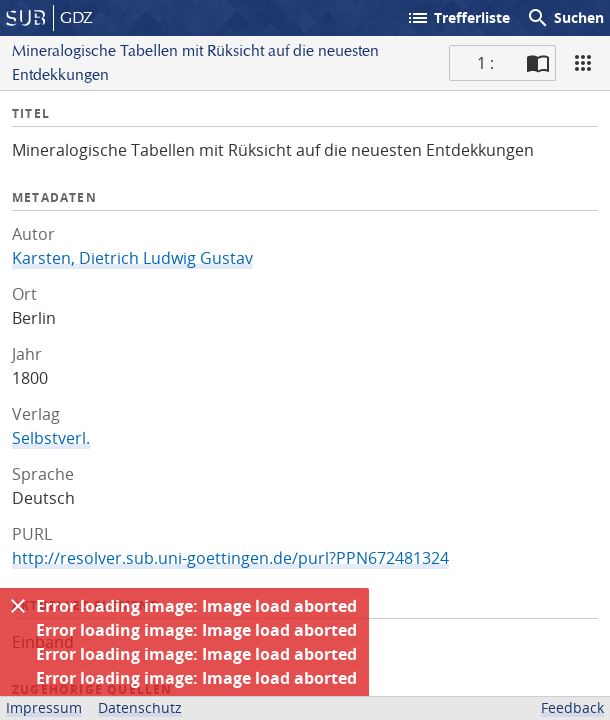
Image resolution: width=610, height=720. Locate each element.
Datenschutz (140, 707)
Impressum (44, 707)
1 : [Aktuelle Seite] (485, 63)
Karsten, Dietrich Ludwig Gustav (132, 258)
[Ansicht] (583, 63)
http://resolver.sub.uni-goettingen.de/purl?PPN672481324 (230, 558)
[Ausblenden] (18, 606)
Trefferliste (458, 18)
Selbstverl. (51, 438)
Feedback (572, 707)
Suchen (565, 18)
